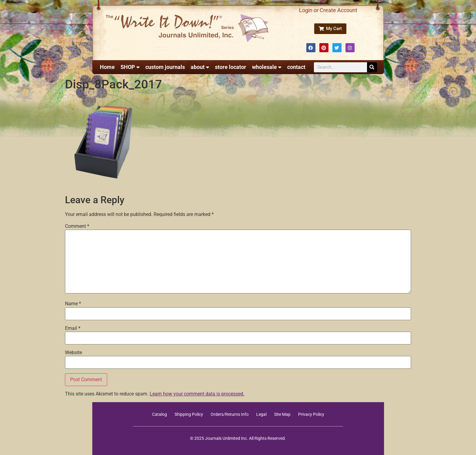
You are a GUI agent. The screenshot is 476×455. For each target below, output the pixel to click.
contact (296, 67)
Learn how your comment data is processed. (197, 394)
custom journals (165, 67)
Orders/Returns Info (230, 414)
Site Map (282, 414)
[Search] (372, 67)
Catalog (160, 414)
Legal (261, 414)
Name (73, 304)
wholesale (267, 67)
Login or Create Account (328, 10)
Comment (77, 226)
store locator (231, 67)
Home (107, 67)
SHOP (130, 67)
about (200, 67)
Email (73, 328)
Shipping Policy (189, 414)
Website (73, 353)
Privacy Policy (311, 414)
